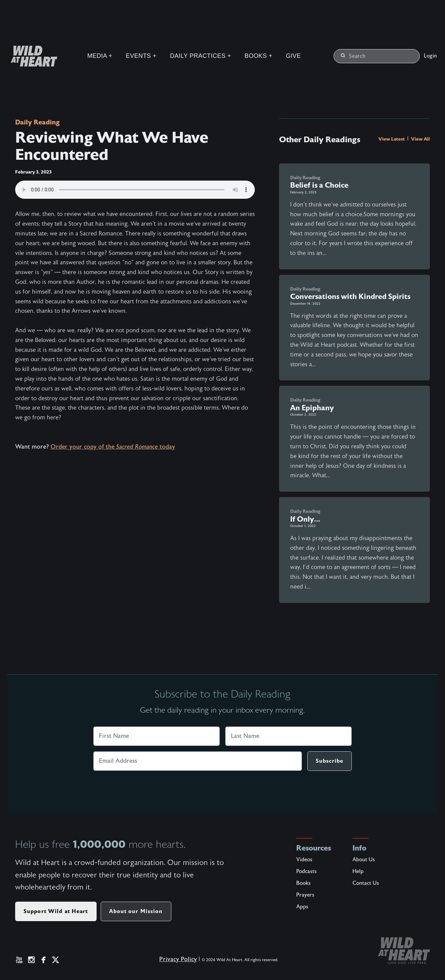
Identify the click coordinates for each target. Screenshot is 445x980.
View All (420, 139)
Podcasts (306, 871)
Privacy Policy (178, 959)
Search (353, 56)
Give (293, 56)
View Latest (392, 139)
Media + (100, 56)
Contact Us (366, 883)
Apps (302, 907)
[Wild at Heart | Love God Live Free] (31, 56)
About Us (364, 860)
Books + (259, 56)
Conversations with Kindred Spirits (350, 296)
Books (303, 883)
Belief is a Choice (319, 185)
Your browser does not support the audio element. (135, 190)
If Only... (305, 519)
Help (358, 871)
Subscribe (330, 761)
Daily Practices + (201, 56)
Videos (304, 860)
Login (430, 56)
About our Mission (136, 911)
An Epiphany (312, 408)
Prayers (305, 895)
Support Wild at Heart (56, 911)
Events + (141, 56)
